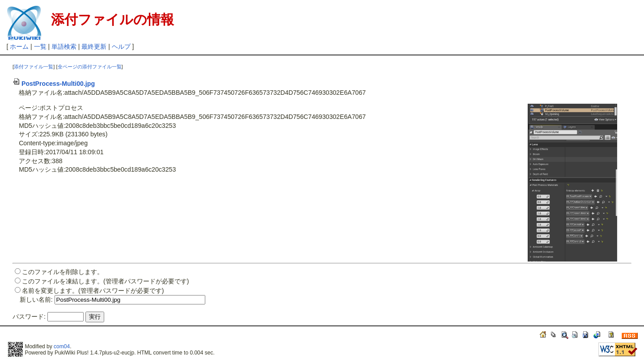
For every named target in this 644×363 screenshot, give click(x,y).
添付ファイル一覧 (34, 67)
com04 (62, 346)
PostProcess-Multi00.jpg (54, 84)
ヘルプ (121, 46)
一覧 (40, 46)
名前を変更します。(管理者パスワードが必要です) (93, 291)
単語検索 (64, 46)
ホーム (19, 46)
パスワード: (29, 317)
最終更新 (94, 46)
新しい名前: (36, 300)
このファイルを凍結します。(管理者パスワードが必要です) (105, 281)
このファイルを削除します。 (63, 272)
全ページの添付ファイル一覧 (90, 67)
